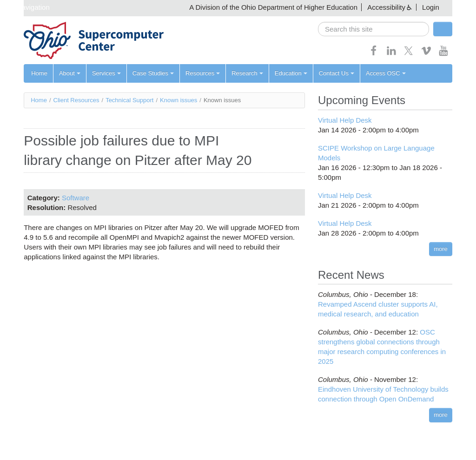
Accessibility (386, 7)
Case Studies (153, 73)
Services (106, 73)
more (441, 249)
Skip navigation (26, 7)
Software (76, 198)
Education (291, 73)
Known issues (178, 100)
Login (431, 7)
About (70, 73)
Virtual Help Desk (345, 120)
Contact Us (337, 73)
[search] (374, 29)
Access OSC (386, 73)
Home (39, 73)
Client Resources (76, 100)
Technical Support (129, 100)
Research (247, 73)
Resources (203, 73)
